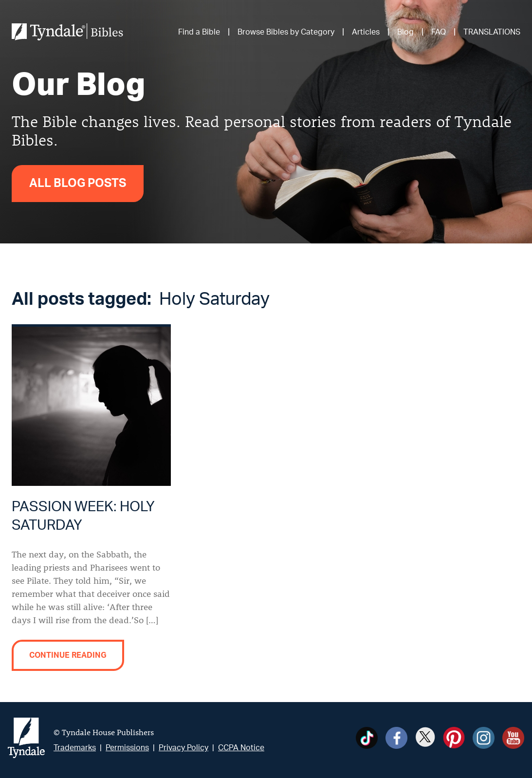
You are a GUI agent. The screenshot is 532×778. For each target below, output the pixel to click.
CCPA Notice (241, 748)
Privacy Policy (183, 748)
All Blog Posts (78, 184)
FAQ (439, 32)
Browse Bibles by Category (286, 32)
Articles (366, 32)
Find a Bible (199, 32)
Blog (405, 32)
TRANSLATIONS (492, 32)
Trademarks (75, 748)
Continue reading (68, 655)
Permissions (127, 748)
